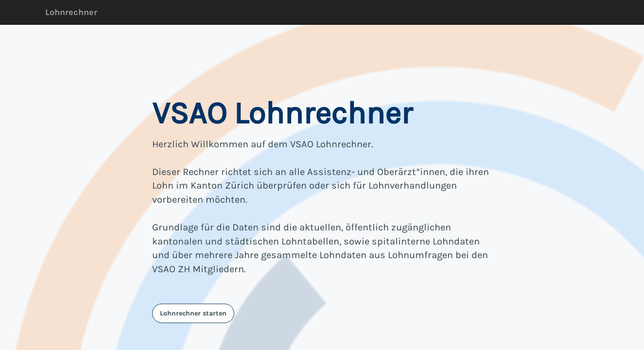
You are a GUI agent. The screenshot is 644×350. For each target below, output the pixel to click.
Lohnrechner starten (193, 313)
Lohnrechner (71, 12)
